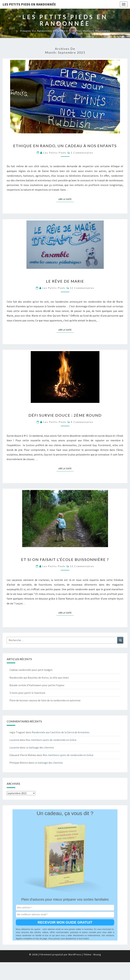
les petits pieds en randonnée (29, 4)
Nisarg (97, 954)
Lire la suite (66, 199)
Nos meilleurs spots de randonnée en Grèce (51, 740)
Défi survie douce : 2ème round (65, 415)
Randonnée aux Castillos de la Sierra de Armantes (61, 732)
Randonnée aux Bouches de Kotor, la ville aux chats (39, 678)
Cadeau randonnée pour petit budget (31, 670)
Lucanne (14, 740)
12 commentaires (82, 288)
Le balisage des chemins (40, 747)
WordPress (75, 954)
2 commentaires (82, 153)
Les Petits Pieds (55, 153)
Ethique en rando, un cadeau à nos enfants (65, 146)
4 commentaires (82, 422)
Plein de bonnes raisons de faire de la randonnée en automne (45, 700)
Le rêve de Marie (65, 281)
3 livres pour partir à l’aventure (27, 693)
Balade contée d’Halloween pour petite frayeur (37, 685)
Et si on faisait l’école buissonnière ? (65, 559)
